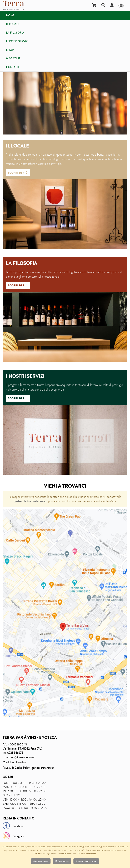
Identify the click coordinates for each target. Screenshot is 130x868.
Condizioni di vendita (14, 762)
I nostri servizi (17, 41)
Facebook (18, 826)
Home (10, 15)
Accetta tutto (41, 861)
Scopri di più (18, 173)
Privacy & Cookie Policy (16, 768)
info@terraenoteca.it (23, 757)
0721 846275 (15, 753)
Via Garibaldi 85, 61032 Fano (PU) (22, 749)
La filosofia (15, 33)
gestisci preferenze (42, 768)
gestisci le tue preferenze (30, 501)
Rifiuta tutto (62, 861)
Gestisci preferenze (86, 861)
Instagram (18, 836)
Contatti (12, 67)
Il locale (13, 24)
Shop (10, 50)
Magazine (13, 58)
